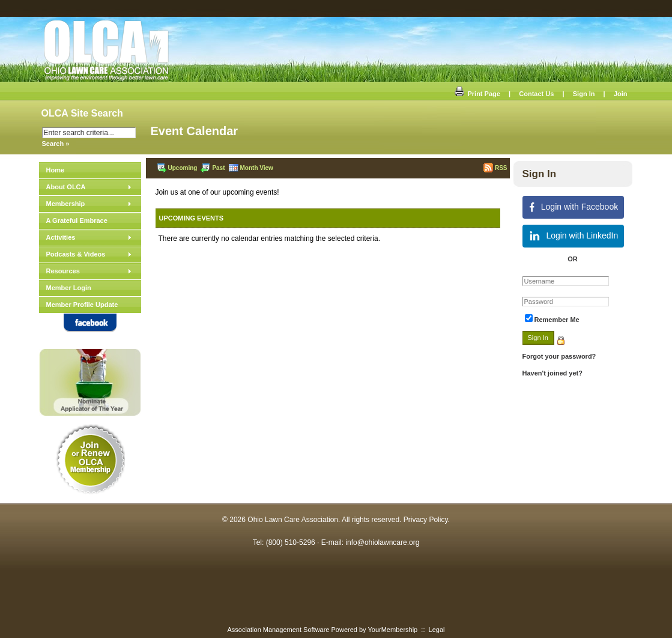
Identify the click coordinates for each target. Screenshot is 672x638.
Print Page (477, 94)
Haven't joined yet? (552, 373)
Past (213, 168)
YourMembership (392, 630)
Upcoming (177, 168)
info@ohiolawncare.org (382, 542)
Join (621, 94)
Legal (437, 630)
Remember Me (557, 320)
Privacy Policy (426, 520)
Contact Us (536, 94)
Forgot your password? (559, 356)
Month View (251, 168)
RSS (495, 168)
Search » (56, 144)
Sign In (584, 94)
